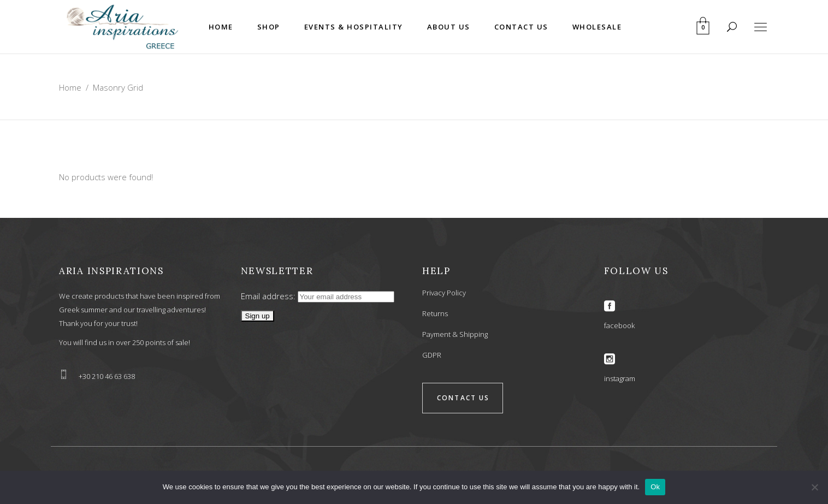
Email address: (318, 296)
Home (70, 87)
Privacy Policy (444, 293)
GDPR (432, 355)
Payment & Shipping (455, 334)
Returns (435, 313)
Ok (655, 487)
